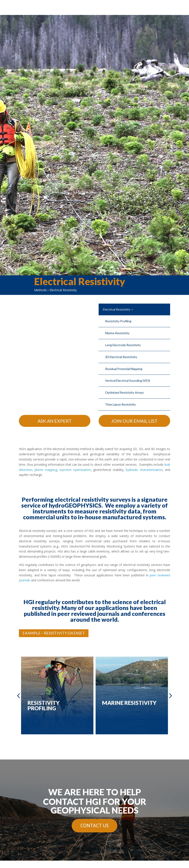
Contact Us (94, 825)
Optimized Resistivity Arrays (124, 392)
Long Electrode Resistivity (123, 345)
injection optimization (75, 470)
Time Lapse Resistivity (120, 404)
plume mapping (46, 470)
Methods (40, 290)
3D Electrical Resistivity (121, 357)
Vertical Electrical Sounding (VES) (128, 381)
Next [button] (170, 695)
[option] (57, 695)
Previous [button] (18, 695)
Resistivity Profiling (118, 321)
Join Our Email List (134, 421)
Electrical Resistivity (117, 309)
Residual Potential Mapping (124, 369)
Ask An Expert (55, 421)
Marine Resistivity (117, 333)
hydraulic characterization (144, 470)
